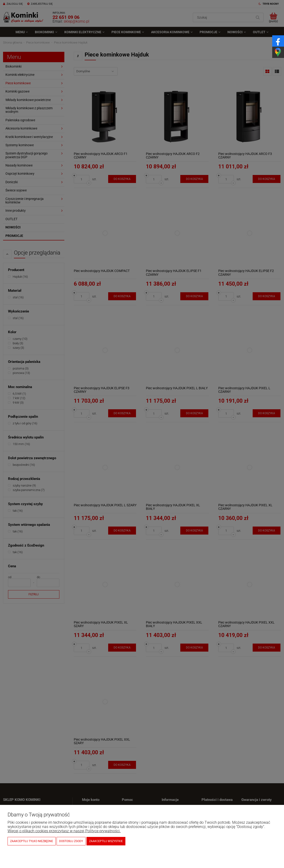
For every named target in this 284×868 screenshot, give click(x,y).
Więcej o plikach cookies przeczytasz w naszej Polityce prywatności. (64, 831)
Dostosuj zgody (71, 841)
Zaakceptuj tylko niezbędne (32, 841)
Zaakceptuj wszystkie (106, 841)
